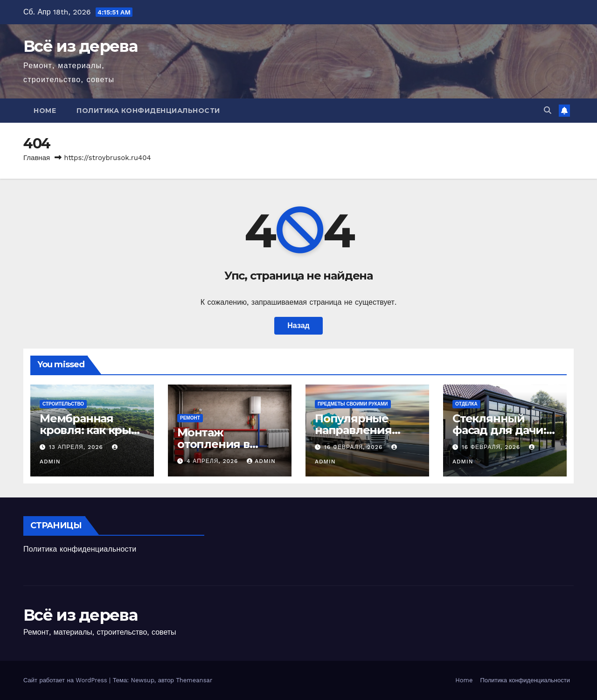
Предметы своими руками (353, 404)
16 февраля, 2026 (354, 447)
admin (261, 461)
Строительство (63, 404)
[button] (548, 110)
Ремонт (190, 418)
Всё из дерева (80, 46)
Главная (37, 158)
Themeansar (194, 680)
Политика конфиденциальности (148, 111)
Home (45, 111)
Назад (298, 325)
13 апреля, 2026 (77, 447)
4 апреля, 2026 (213, 461)
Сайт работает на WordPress (66, 680)
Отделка (466, 404)
